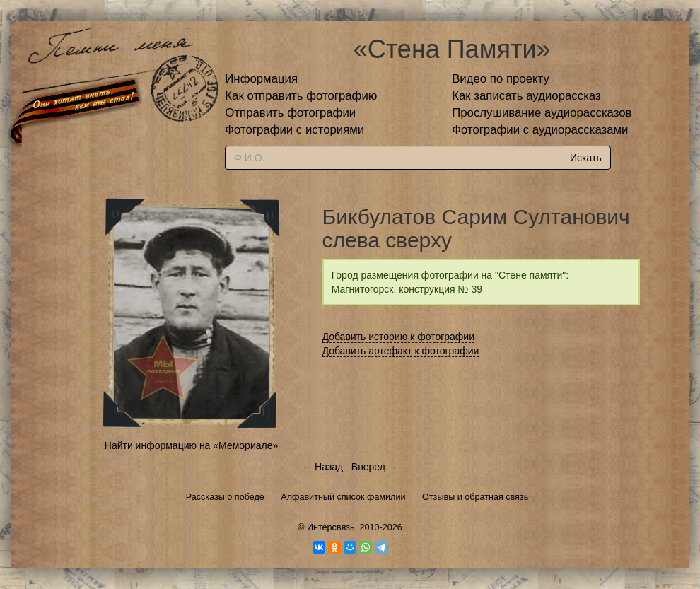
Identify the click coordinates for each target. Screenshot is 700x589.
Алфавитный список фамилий (343, 497)
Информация (261, 79)
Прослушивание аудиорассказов (542, 113)
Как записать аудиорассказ (526, 96)
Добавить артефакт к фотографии (401, 351)
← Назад (322, 467)
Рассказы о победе (225, 497)
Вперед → (375, 467)
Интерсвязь (331, 527)
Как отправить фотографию (301, 96)
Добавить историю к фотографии (399, 337)
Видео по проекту (501, 79)
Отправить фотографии (290, 113)
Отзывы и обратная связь (475, 497)
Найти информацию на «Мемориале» (191, 445)
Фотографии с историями (294, 130)
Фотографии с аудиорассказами (540, 130)
